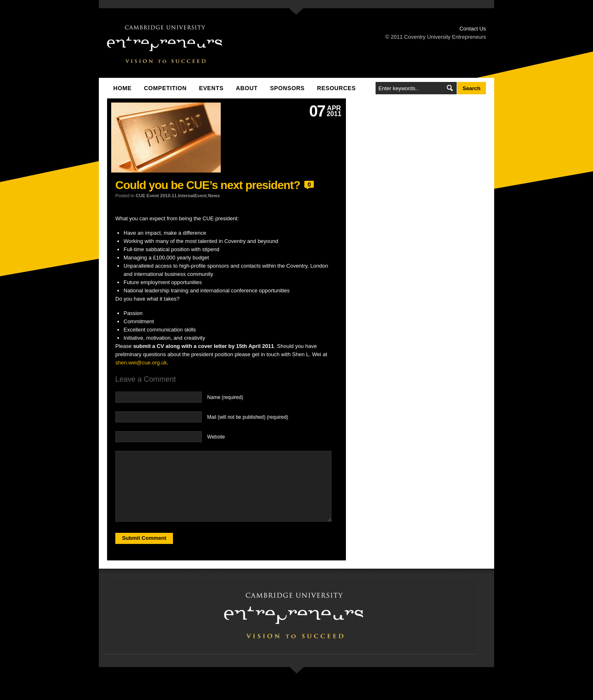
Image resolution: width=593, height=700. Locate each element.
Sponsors (287, 88)
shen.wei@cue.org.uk (141, 363)
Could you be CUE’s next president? (208, 185)
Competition (165, 88)
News (214, 196)
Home (122, 88)
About (247, 88)
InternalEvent (192, 196)
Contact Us (473, 29)
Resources (336, 88)
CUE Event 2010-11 (156, 196)
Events (211, 88)
